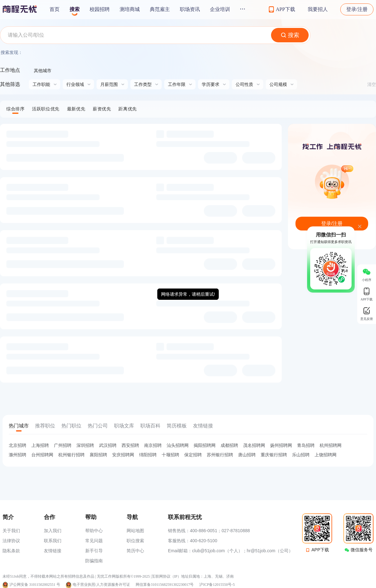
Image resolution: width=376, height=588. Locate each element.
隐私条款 (11, 551)
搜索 (75, 9)
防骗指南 (94, 561)
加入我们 (53, 531)
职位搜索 (135, 541)
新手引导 (94, 551)
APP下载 (320, 550)
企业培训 (220, 9)
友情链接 (53, 551)
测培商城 (130, 9)
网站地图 (135, 531)
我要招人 (318, 9)
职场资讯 (190, 9)
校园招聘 (100, 9)
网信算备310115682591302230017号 (165, 585)
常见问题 (94, 541)
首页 (55, 9)
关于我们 (11, 531)
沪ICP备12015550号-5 (217, 585)
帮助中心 (94, 531)
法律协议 (11, 541)
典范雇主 (160, 9)
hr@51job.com (261, 551)
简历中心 (135, 551)
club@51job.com (209, 551)
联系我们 (53, 541)
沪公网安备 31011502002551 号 (35, 585)
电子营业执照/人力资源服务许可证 (101, 585)
